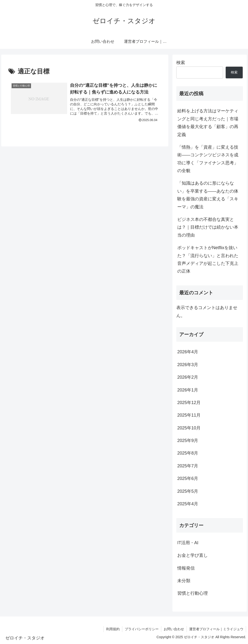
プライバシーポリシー (142, 629)
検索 (181, 63)
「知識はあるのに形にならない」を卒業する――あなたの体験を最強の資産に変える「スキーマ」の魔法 (208, 195)
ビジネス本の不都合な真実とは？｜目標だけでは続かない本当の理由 (208, 227)
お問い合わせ (174, 629)
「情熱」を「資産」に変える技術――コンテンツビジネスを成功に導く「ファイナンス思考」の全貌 (208, 159)
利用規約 (113, 629)
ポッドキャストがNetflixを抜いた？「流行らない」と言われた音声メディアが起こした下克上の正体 (208, 259)
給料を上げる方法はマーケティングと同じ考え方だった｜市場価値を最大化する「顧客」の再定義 (208, 123)
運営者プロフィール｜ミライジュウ (216, 629)
